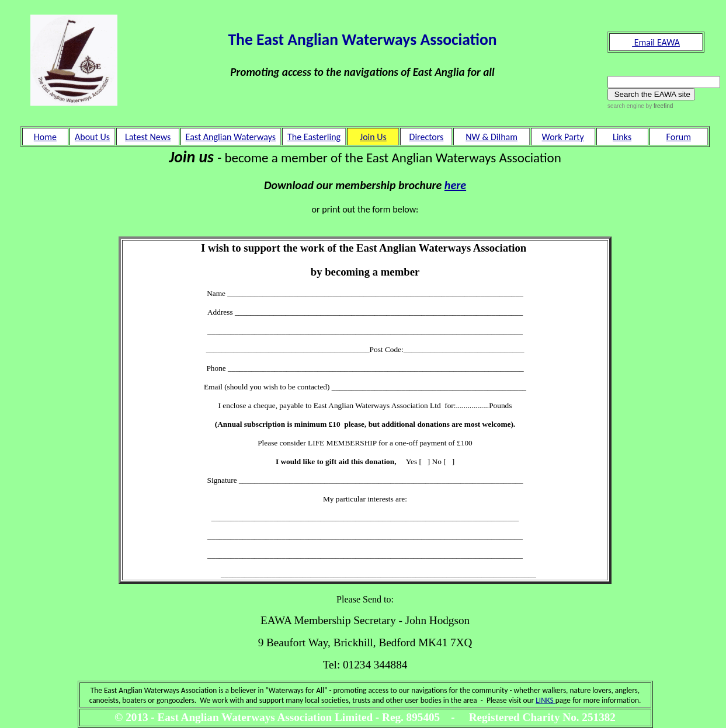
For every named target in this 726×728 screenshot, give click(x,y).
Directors (427, 137)
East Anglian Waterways (231, 137)
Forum (679, 137)
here (455, 185)
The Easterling (314, 137)
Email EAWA (656, 42)
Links (622, 137)
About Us (92, 137)
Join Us (373, 137)
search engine (626, 106)
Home (45, 137)
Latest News (148, 137)
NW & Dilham (491, 137)
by (659, 106)
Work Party (563, 137)
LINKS (546, 700)
